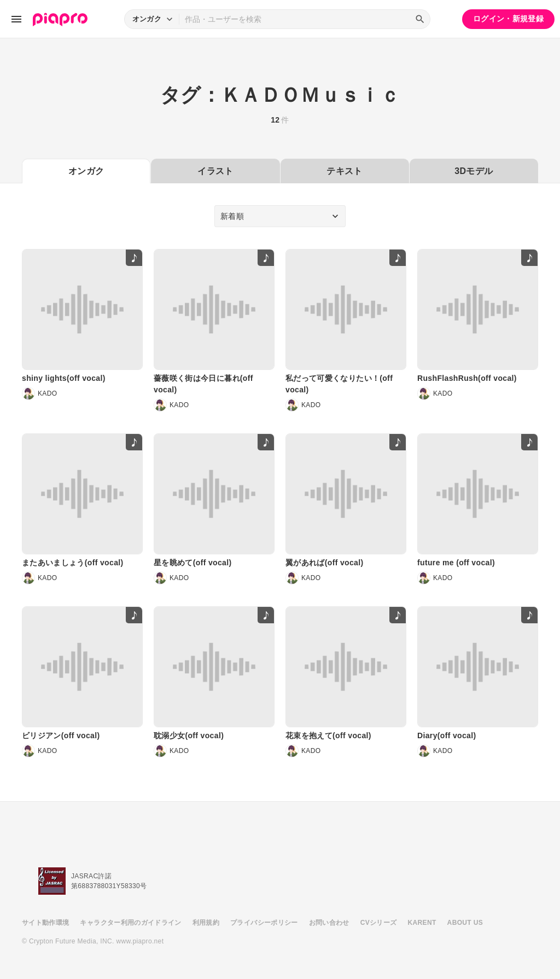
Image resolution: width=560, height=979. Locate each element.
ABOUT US (465, 923)
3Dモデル (474, 171)
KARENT (422, 923)
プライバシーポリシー (264, 923)
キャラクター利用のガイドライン (130, 923)
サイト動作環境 (45, 923)
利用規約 (206, 923)
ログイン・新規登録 (508, 19)
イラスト (215, 171)
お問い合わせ (329, 923)
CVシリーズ (379, 923)
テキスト (344, 171)
